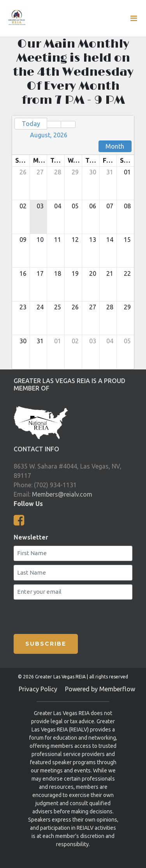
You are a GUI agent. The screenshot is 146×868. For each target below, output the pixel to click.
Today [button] (31, 124)
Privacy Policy (38, 689)
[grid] (73, 242)
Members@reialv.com (62, 494)
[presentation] (60, 615)
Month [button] (115, 146)
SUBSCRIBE (46, 644)
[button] (54, 124)
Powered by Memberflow (100, 689)
